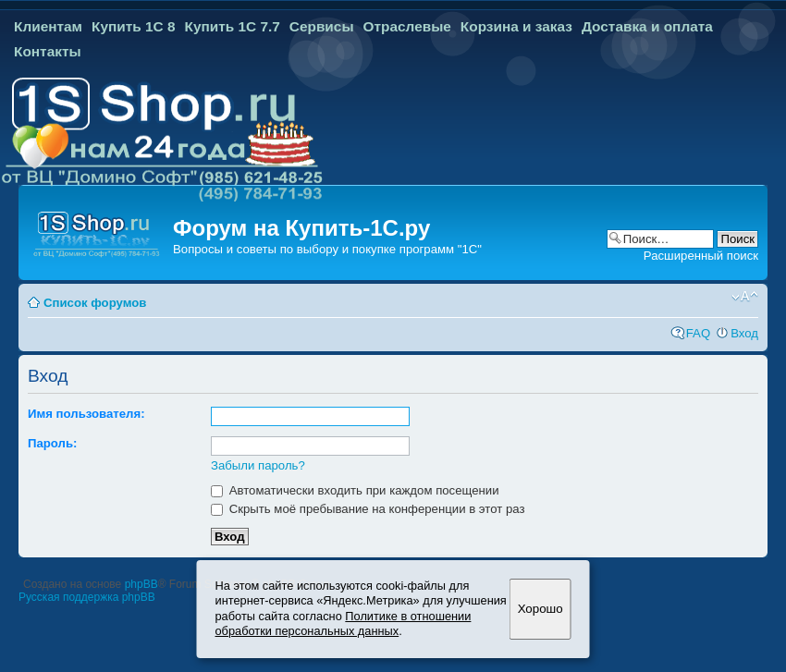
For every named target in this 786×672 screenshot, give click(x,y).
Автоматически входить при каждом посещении (355, 490)
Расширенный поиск (701, 256)
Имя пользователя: (86, 414)
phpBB (141, 584)
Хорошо (540, 609)
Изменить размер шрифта (745, 297)
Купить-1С (341, 228)
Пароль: (52, 443)
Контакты (48, 51)
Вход (744, 333)
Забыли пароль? (258, 465)
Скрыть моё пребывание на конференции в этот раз (368, 509)
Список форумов (95, 303)
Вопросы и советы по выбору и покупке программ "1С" (327, 249)
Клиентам (48, 26)
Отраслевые (407, 26)
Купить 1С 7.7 (232, 26)
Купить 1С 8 (134, 26)
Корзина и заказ (516, 26)
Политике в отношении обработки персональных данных (344, 624)
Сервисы (322, 26)
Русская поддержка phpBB (87, 597)
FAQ (698, 333)
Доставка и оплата (647, 26)
